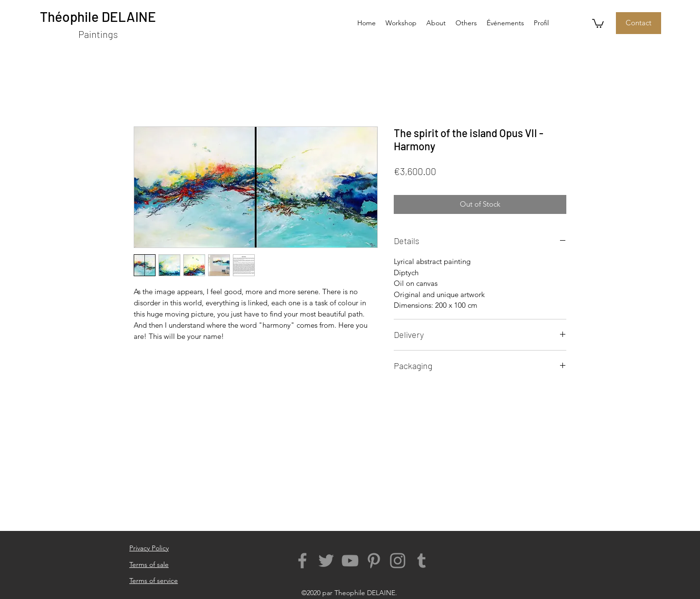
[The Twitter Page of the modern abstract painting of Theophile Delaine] (326, 561)
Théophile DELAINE (98, 17)
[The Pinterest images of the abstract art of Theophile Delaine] (374, 561)
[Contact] (639, 23)
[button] (466, 23)
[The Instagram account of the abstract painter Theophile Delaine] (398, 561)
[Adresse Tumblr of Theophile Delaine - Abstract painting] (421, 561)
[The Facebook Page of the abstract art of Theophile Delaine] (302, 561)
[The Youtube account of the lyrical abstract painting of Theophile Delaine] (350, 561)
